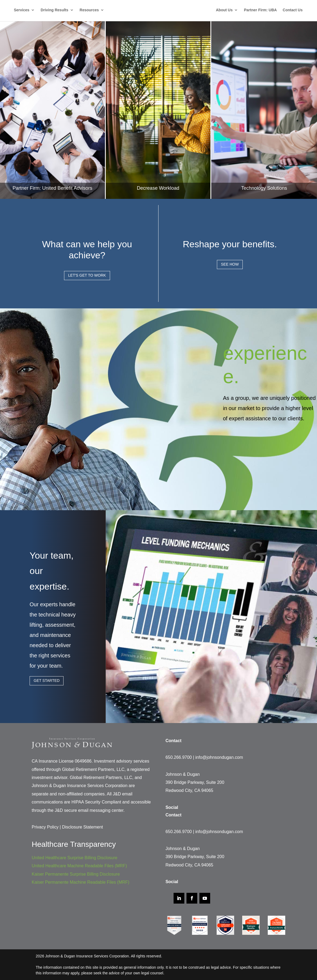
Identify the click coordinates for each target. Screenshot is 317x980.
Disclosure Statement (82, 827)
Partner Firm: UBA (262, 10)
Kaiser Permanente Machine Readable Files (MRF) (81, 882)
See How (230, 264)
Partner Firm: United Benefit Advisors (52, 188)
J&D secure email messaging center (89, 810)
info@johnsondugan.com (219, 757)
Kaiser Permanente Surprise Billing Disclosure (76, 874)
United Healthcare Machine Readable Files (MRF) (79, 866)
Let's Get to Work (87, 275)
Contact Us (294, 10)
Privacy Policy (45, 827)
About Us (226, 10)
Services (20, 10)
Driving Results (53, 10)
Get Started (47, 681)
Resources (87, 10)
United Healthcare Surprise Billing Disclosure (75, 858)
